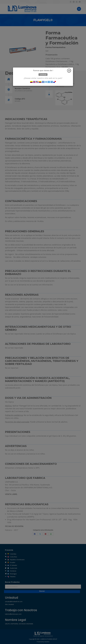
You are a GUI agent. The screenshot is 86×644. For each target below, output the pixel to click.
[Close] (69, 71)
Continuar (43, 74)
